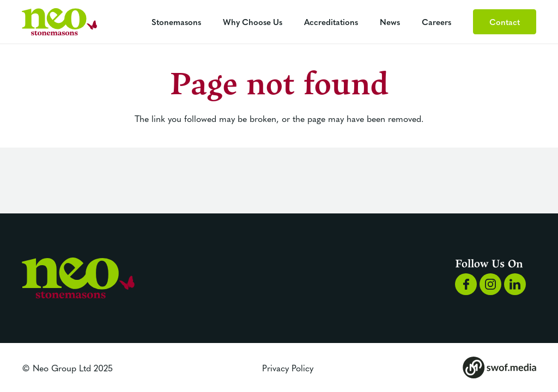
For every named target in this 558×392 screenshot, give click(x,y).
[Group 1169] (490, 284)
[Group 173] (499, 367)
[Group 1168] (466, 284)
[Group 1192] (59, 22)
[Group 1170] (515, 284)
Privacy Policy (288, 367)
